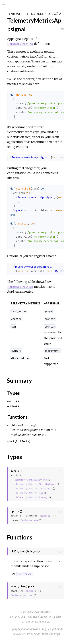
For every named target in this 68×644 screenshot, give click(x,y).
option (30, 591)
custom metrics (18, 56)
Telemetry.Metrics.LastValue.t (34, 489)
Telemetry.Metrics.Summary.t (33, 497)
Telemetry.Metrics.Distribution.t (36, 484)
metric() (13, 401)
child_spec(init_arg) (22, 425)
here (56, 142)
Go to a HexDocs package (26, 634)
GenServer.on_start (22, 595)
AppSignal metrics (20, 292)
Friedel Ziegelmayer (36, 617)
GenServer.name (30, 520)
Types (14, 393)
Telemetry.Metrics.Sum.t (30, 493)
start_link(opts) (19, 441)
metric (45, 516)
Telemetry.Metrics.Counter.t (30, 480)
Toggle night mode (52, 629)
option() (13, 406)
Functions (17, 417)
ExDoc (37, 612)
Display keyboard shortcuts (24, 629)
